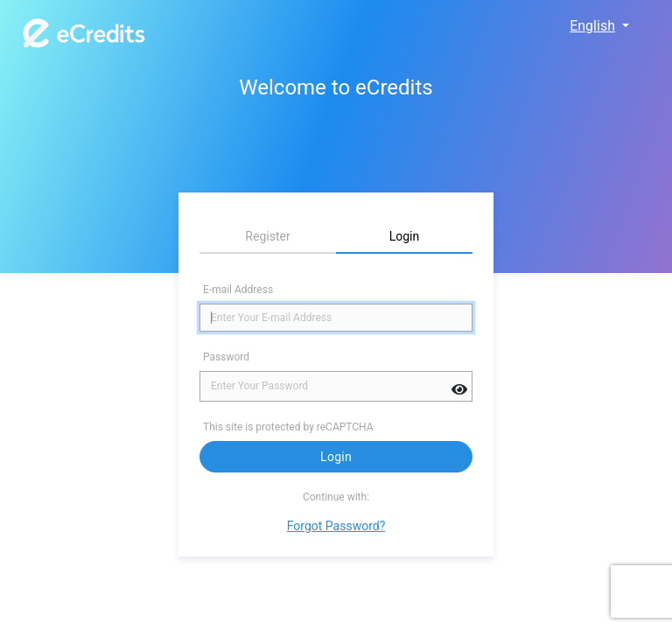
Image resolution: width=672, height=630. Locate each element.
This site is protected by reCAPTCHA (290, 427)
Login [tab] (405, 236)
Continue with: (336, 497)
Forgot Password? (336, 526)
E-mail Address (238, 290)
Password (226, 357)
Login (336, 457)
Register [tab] (267, 236)
